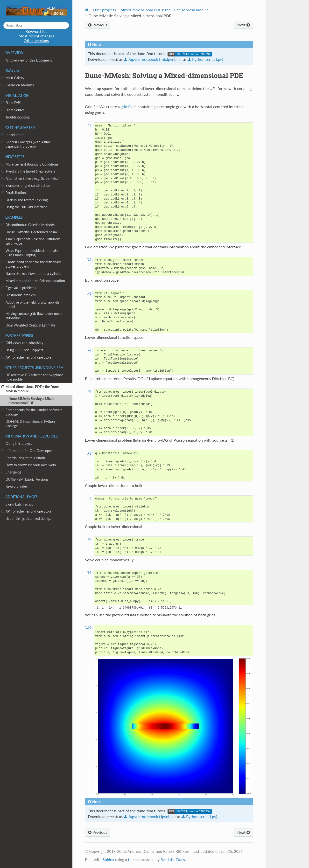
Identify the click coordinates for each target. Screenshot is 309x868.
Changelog (11, 472)
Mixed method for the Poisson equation (35, 281)
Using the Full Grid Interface (24, 207)
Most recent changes (36, 36)
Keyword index (17, 486)
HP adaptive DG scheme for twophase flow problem (32, 377)
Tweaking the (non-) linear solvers (28, 171)
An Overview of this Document (29, 60)
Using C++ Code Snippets (22, 350)
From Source (13, 110)
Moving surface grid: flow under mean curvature (34, 316)
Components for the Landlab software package (32, 412)
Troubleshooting (18, 117)
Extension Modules (18, 85)
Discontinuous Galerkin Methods (28, 225)
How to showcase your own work (31, 465)
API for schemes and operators (26, 357)
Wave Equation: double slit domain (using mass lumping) (32, 253)
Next (244, 25)
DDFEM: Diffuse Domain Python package (30, 424)
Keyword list (36, 31)
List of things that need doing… (29, 518)
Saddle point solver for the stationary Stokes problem (31, 264)
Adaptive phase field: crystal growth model (32, 304)
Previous (98, 25)
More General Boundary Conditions (30, 164)
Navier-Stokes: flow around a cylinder (34, 274)
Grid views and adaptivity (22, 343)
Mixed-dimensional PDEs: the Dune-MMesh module (31, 389)
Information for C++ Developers (27, 451)
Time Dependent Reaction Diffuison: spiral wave (33, 241)
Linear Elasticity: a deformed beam (31, 232)
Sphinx (108, 859)
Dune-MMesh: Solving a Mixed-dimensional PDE (32, 401)
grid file (127, 107)
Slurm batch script (19, 504)
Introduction (13, 135)
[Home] (87, 10)
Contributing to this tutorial (26, 458)
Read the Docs (173, 859)
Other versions (36, 40)
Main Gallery (13, 78)
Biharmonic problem (19, 295)
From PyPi (11, 103)
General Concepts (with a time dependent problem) (26, 144)
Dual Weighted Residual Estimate (30, 325)
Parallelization (14, 193)
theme (133, 859)
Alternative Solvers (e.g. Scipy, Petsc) (30, 179)
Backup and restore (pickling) (25, 200)
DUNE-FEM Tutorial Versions (27, 479)
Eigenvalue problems (19, 288)
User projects (105, 10)
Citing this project (19, 443)
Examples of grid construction (26, 186)
